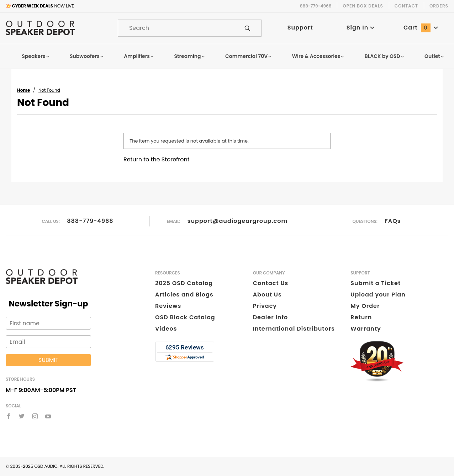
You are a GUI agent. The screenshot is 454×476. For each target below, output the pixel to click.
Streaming (190, 56)
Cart (421, 28)
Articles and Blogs (184, 295)
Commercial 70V (248, 56)
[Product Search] (176, 28)
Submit (48, 360)
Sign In (361, 28)
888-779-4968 (90, 221)
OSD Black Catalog (185, 317)
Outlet (434, 56)
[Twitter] (22, 416)
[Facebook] (9, 416)
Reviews (168, 306)
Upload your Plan (378, 295)
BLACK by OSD (384, 56)
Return (361, 317)
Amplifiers (139, 56)
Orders (439, 6)
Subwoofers (87, 56)
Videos (166, 329)
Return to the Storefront (157, 159)
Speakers (36, 56)
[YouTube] (48, 416)
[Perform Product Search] (247, 28)
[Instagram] (35, 416)
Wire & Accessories (318, 56)
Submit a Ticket (376, 283)
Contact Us (271, 283)
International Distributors (294, 329)
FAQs (393, 221)
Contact (406, 6)
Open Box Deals (363, 6)
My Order (365, 306)
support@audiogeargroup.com (237, 221)
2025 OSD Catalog (184, 283)
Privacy (265, 306)
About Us (267, 295)
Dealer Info (271, 317)
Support (300, 28)
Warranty (366, 329)
